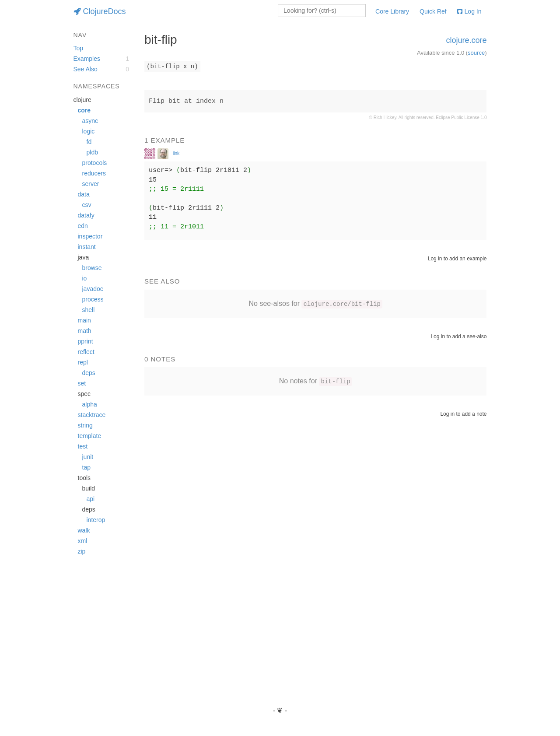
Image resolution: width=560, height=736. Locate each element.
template (90, 436)
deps (89, 373)
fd (89, 142)
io (85, 278)
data (84, 194)
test (83, 446)
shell (89, 310)
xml (83, 541)
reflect (86, 352)
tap (86, 467)
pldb (92, 152)
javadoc (93, 289)
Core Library (392, 11)
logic (89, 131)
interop (96, 520)
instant (87, 247)
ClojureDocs (100, 11)
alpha (90, 404)
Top (79, 48)
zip (82, 551)
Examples (87, 59)
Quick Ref (433, 11)
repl (83, 362)
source (476, 53)
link (176, 153)
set (82, 383)
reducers (94, 173)
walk (84, 530)
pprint (86, 341)
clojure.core (466, 40)
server (91, 184)
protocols (95, 163)
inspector (90, 236)
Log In (469, 11)
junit (88, 457)
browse (92, 268)
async (90, 121)
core (84, 110)
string (85, 425)
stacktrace (92, 415)
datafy (86, 215)
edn (83, 226)
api (91, 499)
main (84, 320)
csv (87, 205)
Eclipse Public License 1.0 (461, 117)
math (85, 331)
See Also (86, 69)
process (93, 299)
